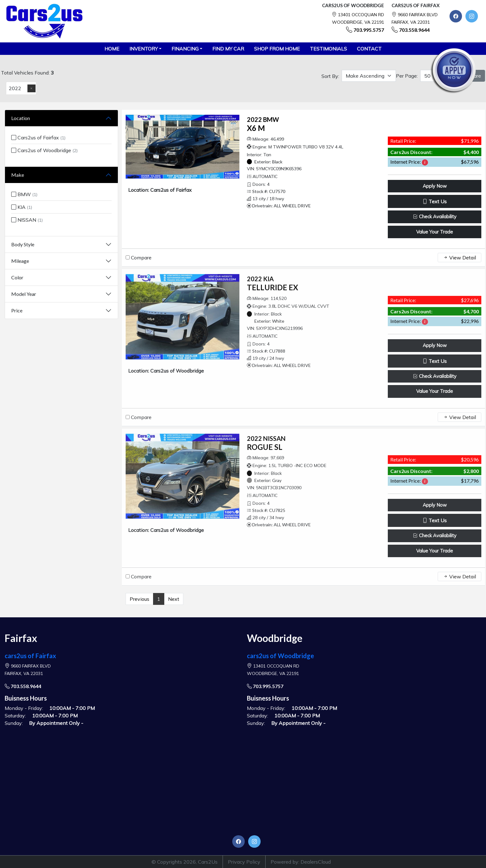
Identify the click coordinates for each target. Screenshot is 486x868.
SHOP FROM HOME (277, 49)
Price (17, 310)
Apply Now (435, 186)
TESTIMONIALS (328, 49)
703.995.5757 (369, 30)
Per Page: (407, 76)
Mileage (20, 261)
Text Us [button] (435, 201)
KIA (22, 207)
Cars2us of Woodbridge (44, 150)
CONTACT (369, 49)
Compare (141, 258)
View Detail (460, 258)
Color (17, 277)
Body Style (23, 244)
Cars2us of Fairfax (38, 137)
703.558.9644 (414, 30)
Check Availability (435, 217)
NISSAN (27, 220)
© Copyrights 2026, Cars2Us (185, 862)
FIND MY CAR (228, 49)
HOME (112, 49)
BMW (24, 194)
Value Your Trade (435, 232)
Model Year (24, 294)
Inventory (144, 49)
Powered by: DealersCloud (301, 862)
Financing (185, 49)
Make (18, 175)
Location (21, 118)
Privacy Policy (244, 862)
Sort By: (330, 76)
